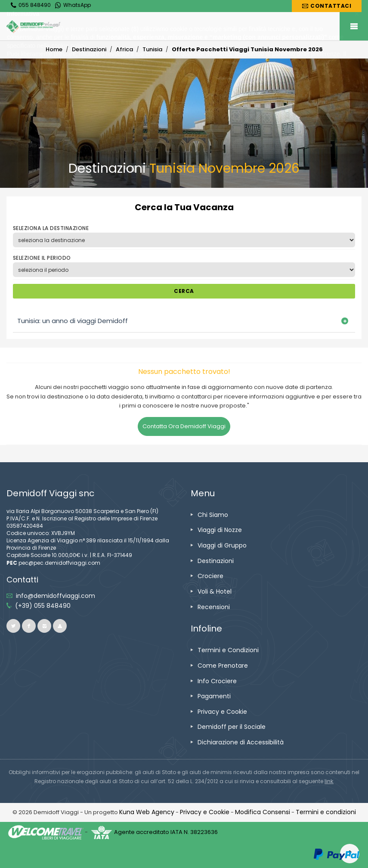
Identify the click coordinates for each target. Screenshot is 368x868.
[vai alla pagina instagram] (44, 626)
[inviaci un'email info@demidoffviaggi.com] (56, 596)
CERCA (184, 291)
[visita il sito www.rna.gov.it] (329, 781)
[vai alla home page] (184, 27)
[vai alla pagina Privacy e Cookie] (222, 712)
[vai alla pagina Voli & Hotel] (215, 591)
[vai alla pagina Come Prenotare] (223, 666)
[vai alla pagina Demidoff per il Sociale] (232, 727)
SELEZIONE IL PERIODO (42, 258)
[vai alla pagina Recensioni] (214, 607)
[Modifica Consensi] (263, 812)
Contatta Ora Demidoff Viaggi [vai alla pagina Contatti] (184, 426)
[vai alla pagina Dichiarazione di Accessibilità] (241, 742)
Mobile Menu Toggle (354, 26)
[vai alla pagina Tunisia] (152, 49)
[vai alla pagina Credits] (147, 812)
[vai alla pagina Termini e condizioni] (326, 812)
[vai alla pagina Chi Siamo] (213, 515)
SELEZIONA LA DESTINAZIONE (51, 228)
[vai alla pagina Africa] (124, 49)
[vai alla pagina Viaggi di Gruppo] (222, 545)
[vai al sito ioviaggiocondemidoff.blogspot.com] (60, 626)
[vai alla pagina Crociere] (210, 576)
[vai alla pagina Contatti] (327, 6)
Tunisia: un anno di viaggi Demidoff (73, 321)
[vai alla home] (54, 49)
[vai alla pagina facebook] (29, 626)
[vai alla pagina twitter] (13, 626)
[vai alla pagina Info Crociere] (217, 681)
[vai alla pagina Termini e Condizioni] (228, 650)
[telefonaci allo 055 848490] (43, 606)
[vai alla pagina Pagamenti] (214, 696)
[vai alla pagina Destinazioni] (89, 49)
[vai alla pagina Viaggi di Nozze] (220, 530)
